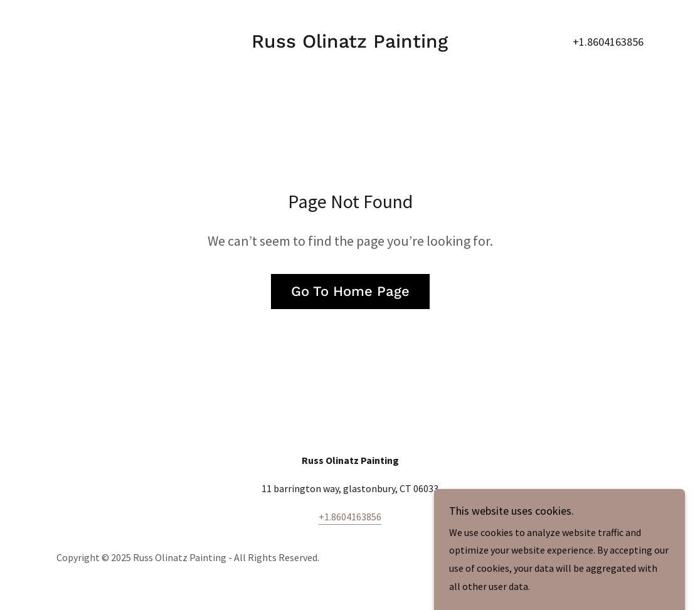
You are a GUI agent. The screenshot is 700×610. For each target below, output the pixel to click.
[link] (350, 44)
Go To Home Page (350, 291)
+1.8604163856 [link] (608, 42)
